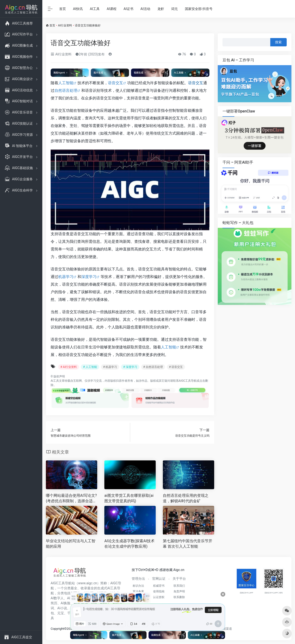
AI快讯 (78, 9)
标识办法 (138, 586)
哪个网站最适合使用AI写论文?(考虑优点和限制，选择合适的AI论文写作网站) (71, 499)
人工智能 (66, 83)
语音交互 (116, 83)
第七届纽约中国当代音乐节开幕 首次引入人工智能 (188, 544)
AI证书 (128, 9)
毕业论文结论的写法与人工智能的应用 (71, 544)
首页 (63, 9)
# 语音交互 (176, 367)
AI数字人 (57, 598)
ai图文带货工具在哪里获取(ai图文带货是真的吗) (129, 498)
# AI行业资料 (69, 367)
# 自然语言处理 (153, 367)
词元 (174, 9)
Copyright (57, 629)
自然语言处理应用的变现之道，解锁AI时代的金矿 (186, 498)
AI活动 (145, 9)
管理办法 (138, 579)
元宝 (61, 613)
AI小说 (62, 608)
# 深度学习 (130, 367)
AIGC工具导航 (188, 381)
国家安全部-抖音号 (199, 9)
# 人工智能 (90, 367)
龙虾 (161, 9)
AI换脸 (65, 603)
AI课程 (112, 9)
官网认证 (159, 579)
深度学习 (89, 277)
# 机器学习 (110, 367)
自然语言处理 (66, 90)
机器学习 (66, 277)
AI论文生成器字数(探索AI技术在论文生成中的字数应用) (129, 544)
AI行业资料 (65, 25)
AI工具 (95, 9)
